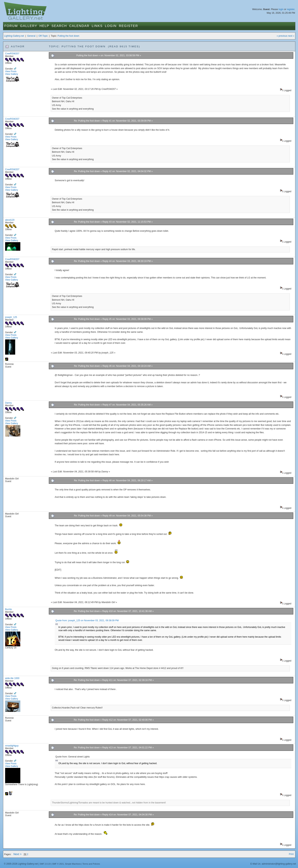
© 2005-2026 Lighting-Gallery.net (21, 864)
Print (291, 854)
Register (129, 26)
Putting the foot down (68, 36)
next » (291, 36)
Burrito (9, 609)
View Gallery (12, 74)
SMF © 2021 (58, 864)
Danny (8, 403)
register (291, 9)
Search (59, 26)
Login (111, 26)
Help (44, 26)
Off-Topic (43, 36)
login (281, 9)
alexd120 (10, 220)
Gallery (29, 26)
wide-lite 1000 (12, 678)
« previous (282, 36)
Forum (11, 26)
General (31, 36)
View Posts (11, 71)
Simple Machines (73, 864)
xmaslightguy (12, 746)
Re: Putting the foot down (87, 121)
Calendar (79, 26)
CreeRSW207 (12, 54)
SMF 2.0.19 (45, 864)
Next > (18, 854)
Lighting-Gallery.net (14, 36)
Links (97, 26)
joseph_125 (11, 317)
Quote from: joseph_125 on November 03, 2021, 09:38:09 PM (87, 621)
